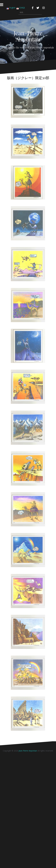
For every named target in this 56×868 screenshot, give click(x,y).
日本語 (22, 8)
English (12, 8)
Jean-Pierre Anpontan (28, 36)
